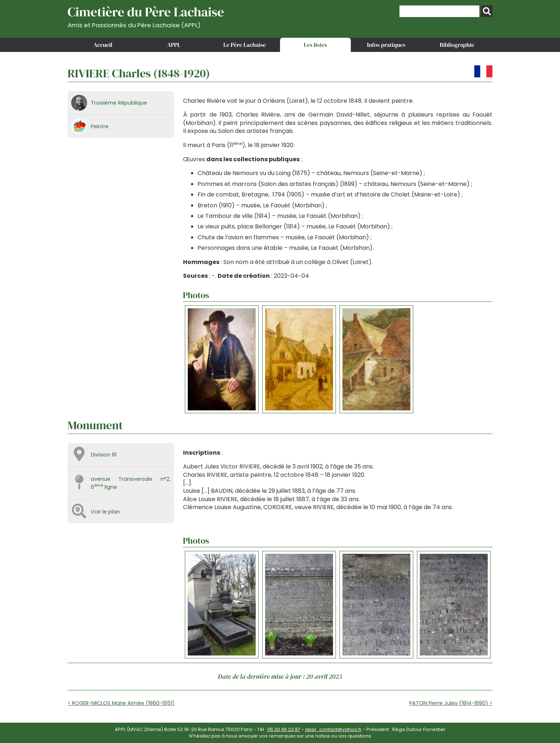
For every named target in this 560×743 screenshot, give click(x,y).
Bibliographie (457, 45)
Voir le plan (105, 512)
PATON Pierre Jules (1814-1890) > (451, 703)
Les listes (315, 45)
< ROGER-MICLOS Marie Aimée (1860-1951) (121, 703)
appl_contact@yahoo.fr (333, 729)
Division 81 (104, 455)
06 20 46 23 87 (284, 729)
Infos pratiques (386, 45)
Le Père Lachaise (245, 45)
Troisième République (119, 103)
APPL (174, 45)
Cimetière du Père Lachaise (146, 16)
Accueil (103, 45)
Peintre (100, 126)
